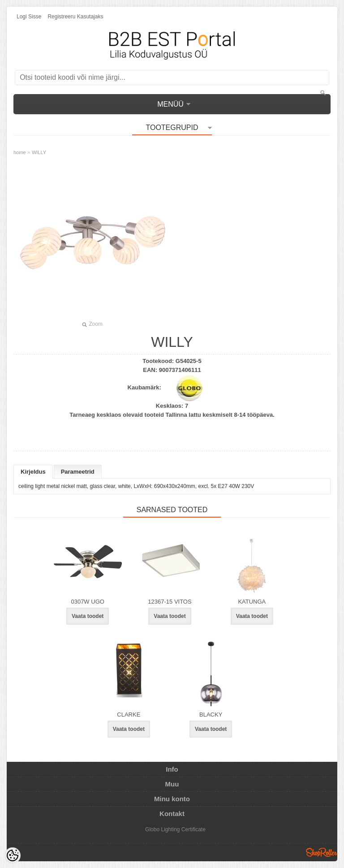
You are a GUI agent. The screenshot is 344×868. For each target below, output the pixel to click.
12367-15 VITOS (170, 602)
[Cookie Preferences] (13, 855)
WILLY (39, 152)
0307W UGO (87, 602)
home (20, 152)
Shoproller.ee (322, 852)
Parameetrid (78, 472)
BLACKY (211, 715)
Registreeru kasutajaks (75, 17)
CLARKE (129, 715)
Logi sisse (29, 17)
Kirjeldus (33, 472)
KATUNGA (252, 602)
